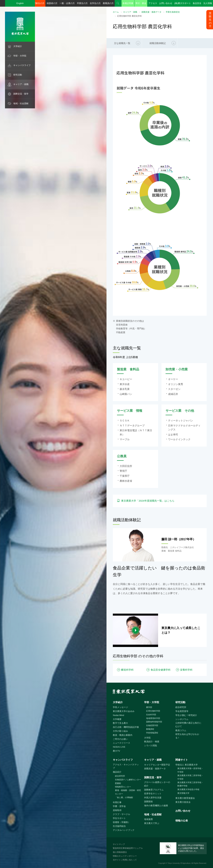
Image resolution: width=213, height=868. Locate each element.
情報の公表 (182, 821)
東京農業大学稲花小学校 (188, 789)
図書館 (118, 783)
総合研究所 (181, 707)
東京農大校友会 (183, 802)
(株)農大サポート (183, 3)
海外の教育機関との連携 (156, 806)
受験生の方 (39, 3)
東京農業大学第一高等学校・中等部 (190, 770)
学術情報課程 (152, 733)
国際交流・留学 (21, 94)
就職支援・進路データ (151, 12)
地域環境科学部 (153, 718)
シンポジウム (182, 719)
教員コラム (181, 730)
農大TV (116, 751)
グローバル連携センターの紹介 (157, 784)
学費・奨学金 (119, 806)
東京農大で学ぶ (152, 823)
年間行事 (117, 802)
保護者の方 (52, 3)
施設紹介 (117, 772)
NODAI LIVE (119, 747)
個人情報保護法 (120, 852)
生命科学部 (151, 715)
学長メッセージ (120, 707)
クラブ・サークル (121, 814)
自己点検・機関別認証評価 (126, 727)
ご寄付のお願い (120, 739)
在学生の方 (95, 3)
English (20, 3)
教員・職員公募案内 (123, 735)
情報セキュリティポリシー (125, 856)
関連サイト (182, 760)
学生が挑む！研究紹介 (186, 715)
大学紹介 (18, 46)
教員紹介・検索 (152, 742)
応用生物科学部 (153, 711)
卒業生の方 (82, 3)
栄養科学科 (186, 670)
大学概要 (117, 719)
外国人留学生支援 (153, 798)
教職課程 (150, 729)
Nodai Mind (118, 715)
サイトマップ (119, 844)
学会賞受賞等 (182, 711)
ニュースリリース (121, 743)
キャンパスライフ (22, 65)
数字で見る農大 (120, 723)
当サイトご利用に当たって (125, 860)
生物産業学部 (152, 725)
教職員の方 (108, 3)
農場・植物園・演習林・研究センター (128, 792)
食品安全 (197, 3)
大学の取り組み (120, 731)
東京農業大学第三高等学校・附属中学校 (190, 784)
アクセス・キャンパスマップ (126, 766)
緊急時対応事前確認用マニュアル (128, 848)
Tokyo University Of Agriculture (179, 863)
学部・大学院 (20, 56)
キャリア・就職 (21, 84)
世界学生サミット (153, 794)
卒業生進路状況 (173, 12)
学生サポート (119, 818)
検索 (118, 3)
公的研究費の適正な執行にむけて (188, 725)
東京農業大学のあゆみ (124, 711)
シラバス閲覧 (151, 746)
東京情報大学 (183, 793)
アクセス (153, 3)
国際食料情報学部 (154, 722)
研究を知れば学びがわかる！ (187, 736)
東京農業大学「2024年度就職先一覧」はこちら (148, 501)
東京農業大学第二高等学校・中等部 (190, 777)
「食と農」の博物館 (124, 797)
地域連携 (148, 819)
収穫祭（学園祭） (121, 822)
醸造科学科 (127, 670)
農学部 (149, 707)
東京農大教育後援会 (185, 798)
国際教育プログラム (154, 790)
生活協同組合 (119, 826)
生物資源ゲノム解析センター (128, 780)
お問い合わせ (166, 3)
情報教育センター (123, 787)
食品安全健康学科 (161, 670)
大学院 (147, 738)
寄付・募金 (141, 3)
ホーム (116, 12)
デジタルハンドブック (124, 830)
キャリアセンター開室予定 (157, 765)
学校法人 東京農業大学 (187, 765)
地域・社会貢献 (21, 103)
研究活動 (18, 75)
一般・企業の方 (67, 3)
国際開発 (148, 802)
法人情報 (208, 3)
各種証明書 (128, 3)
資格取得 (117, 810)
